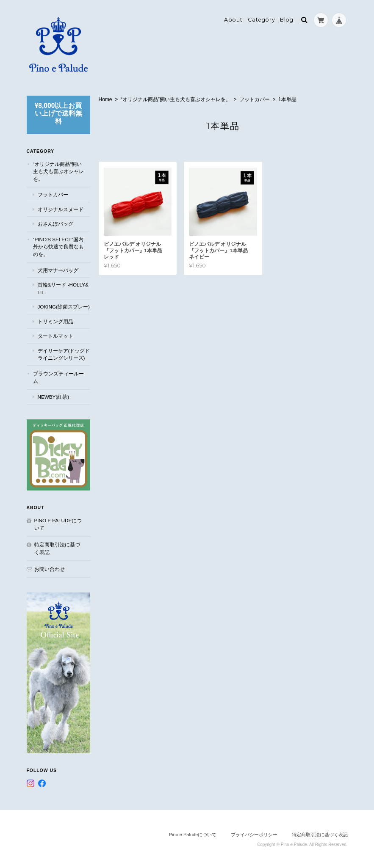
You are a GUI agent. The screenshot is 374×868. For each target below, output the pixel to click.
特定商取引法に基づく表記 (57, 548)
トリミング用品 (55, 321)
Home (105, 99)
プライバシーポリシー (254, 835)
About (233, 20)
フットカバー (255, 99)
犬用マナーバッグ (58, 270)
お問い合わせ (50, 569)
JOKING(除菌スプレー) (64, 307)
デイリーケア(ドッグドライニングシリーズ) (64, 354)
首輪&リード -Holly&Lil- (63, 288)
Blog (287, 20)
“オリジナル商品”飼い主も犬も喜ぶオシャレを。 (176, 99)
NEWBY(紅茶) (54, 397)
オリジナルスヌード (61, 209)
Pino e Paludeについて (58, 524)
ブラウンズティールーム (58, 377)
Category (262, 20)
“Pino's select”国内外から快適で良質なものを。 (58, 247)
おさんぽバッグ (55, 224)
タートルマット (55, 336)
